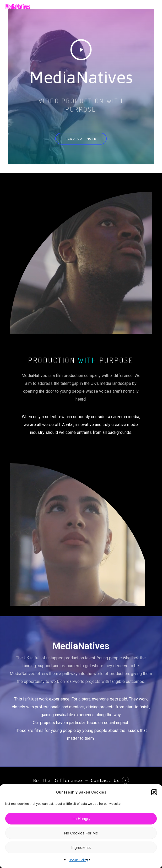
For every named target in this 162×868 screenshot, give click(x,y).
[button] (154, 792)
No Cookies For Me (81, 833)
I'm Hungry (81, 819)
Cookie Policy (78, 860)
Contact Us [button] (105, 780)
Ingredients (81, 847)
